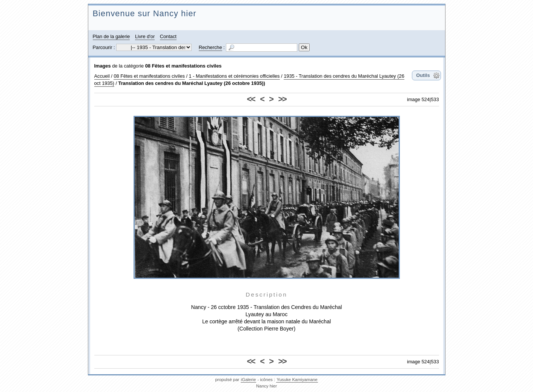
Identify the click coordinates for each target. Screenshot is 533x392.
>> (282, 99)
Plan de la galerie (111, 36)
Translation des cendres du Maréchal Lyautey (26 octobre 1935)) (192, 83)
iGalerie (249, 380)
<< (251, 99)
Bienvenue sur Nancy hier (145, 13)
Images (103, 66)
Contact (168, 36)
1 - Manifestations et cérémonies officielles (234, 76)
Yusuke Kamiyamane (297, 380)
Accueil (102, 76)
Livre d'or (145, 36)
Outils (423, 75)
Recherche (210, 47)
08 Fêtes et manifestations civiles (184, 66)
